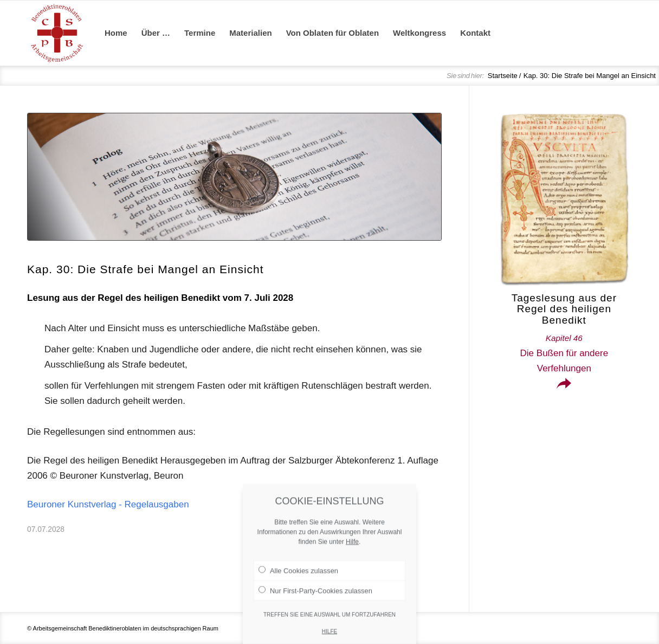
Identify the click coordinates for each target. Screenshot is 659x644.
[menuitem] (116, 33)
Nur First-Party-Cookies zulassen (315, 601)
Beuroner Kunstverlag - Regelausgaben (108, 504)
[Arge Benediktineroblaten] (57, 33)
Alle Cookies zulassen (298, 581)
